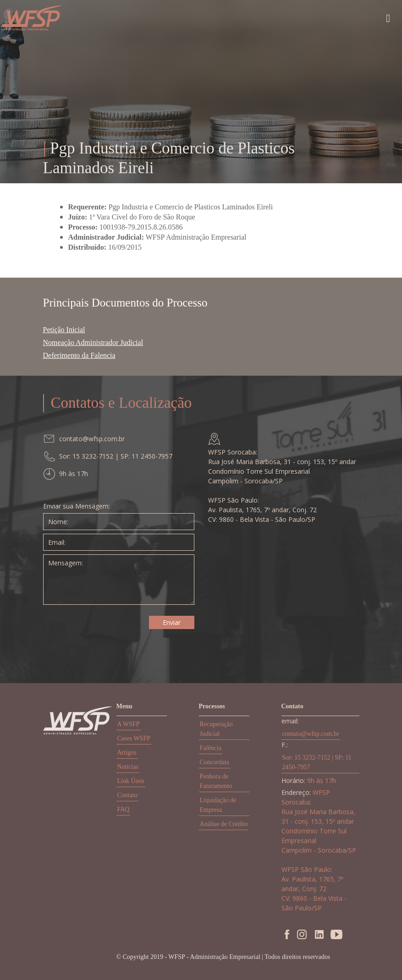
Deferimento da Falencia (79, 355)
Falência (211, 748)
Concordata (215, 762)
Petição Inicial (64, 330)
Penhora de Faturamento (216, 781)
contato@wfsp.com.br (311, 734)
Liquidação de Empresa (218, 805)
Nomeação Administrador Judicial (93, 342)
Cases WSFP (134, 738)
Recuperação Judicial (216, 729)
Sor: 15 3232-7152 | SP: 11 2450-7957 (317, 762)
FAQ (124, 809)
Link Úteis (131, 781)
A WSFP (129, 724)
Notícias (128, 767)
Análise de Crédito (224, 824)
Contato (127, 795)
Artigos (127, 753)
